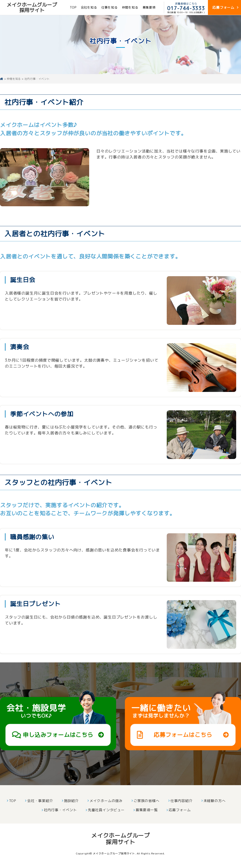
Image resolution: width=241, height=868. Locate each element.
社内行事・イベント (60, 810)
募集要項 (149, 7)
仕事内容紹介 (182, 801)
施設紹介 (71, 801)
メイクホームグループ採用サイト (32, 7)
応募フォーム (180, 810)
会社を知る (89, 7)
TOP (73, 7)
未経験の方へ (215, 801)
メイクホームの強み (106, 801)
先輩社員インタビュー (106, 810)
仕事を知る (110, 7)
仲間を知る (130, 7)
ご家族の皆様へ (147, 801)
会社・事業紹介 (40, 801)
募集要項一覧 (147, 810)
